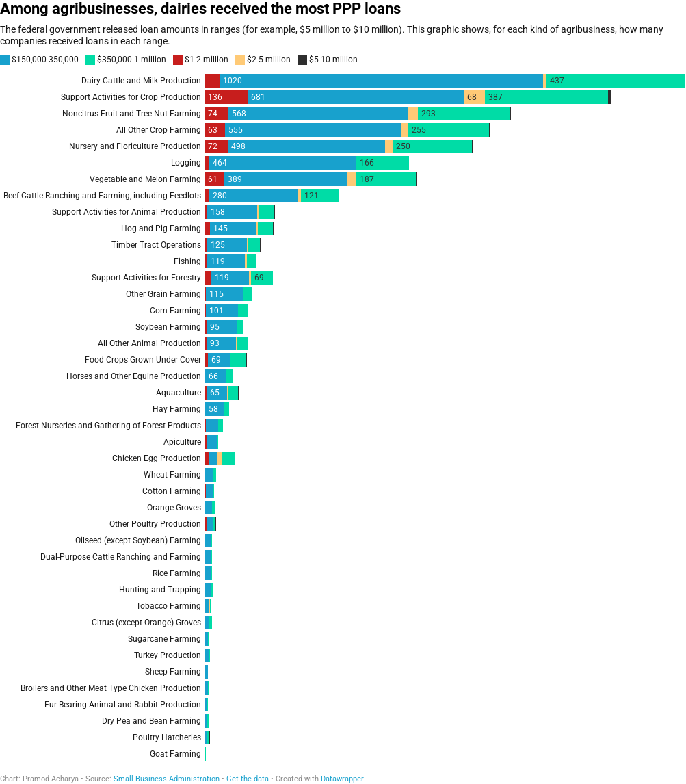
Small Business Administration (167, 779)
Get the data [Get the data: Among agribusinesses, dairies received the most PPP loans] (248, 779)
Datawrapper (342, 779)
